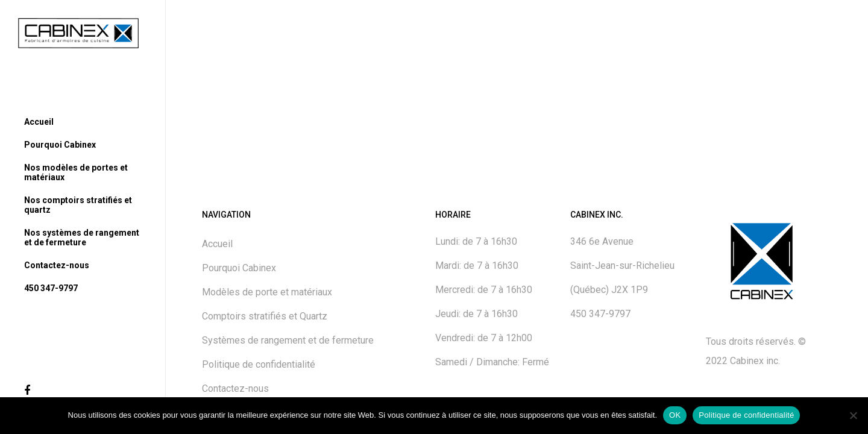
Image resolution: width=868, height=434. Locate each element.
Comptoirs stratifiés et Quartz (265, 316)
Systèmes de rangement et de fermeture (288, 340)
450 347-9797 (600, 314)
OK (675, 415)
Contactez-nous (235, 388)
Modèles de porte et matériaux (267, 292)
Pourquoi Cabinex (239, 268)
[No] (853, 415)
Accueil (217, 244)
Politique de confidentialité (259, 364)
